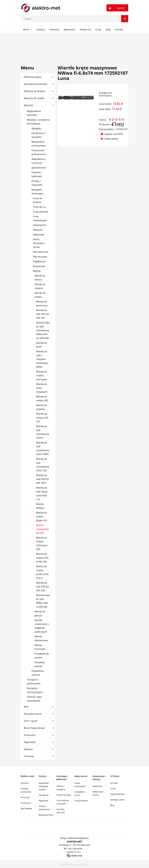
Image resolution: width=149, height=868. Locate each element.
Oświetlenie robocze (38, 673)
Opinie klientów (117, 794)
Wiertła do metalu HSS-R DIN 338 (43, 558)
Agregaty (36, 128)
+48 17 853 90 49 (75, 849)
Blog (112, 805)
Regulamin (44, 801)
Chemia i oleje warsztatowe (34, 699)
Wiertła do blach (42, 345)
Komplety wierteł (40, 664)
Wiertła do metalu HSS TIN (42, 418)
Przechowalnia (81, 801)
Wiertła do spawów (42, 407)
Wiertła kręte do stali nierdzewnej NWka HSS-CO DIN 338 (43, 330)
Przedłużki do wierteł (42, 656)
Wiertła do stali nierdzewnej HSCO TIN (43, 465)
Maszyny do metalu (34, 98)
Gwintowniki (40, 225)
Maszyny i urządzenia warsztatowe (38, 122)
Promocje (29, 756)
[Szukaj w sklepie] (75, 19)
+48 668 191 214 (73, 852)
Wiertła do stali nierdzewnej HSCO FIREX (43, 448)
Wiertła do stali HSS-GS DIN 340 (42, 314)
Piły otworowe (41, 252)
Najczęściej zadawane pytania (44, 786)
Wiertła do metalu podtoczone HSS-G (42, 572)
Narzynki (38, 230)
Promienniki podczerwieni (39, 152)
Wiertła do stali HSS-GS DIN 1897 (42, 479)
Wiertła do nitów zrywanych (42, 388)
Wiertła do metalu (40, 295)
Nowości (28, 749)
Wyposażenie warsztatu (34, 113)
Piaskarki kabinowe (37, 174)
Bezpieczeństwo (46, 815)
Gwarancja (97, 786)
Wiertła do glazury (40, 613)
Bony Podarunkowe (34, 728)
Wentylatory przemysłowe (39, 144)
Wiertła (37, 271)
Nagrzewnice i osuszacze (39, 161)
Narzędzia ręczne (33, 714)
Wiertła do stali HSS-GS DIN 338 (42, 587)
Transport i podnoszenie (34, 681)
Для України (26, 808)
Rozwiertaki (39, 266)
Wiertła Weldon (40, 506)
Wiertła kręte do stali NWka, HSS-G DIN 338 (43, 601)
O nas (113, 789)
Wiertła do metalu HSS (42, 398)
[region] (74, 46)
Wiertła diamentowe (41, 638)
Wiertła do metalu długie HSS (42, 516)
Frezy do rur (39, 207)
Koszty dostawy (64, 795)
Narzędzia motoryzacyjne (35, 690)
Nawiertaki (39, 235)
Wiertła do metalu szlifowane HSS (42, 543)
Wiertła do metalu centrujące (42, 375)
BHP (26, 707)
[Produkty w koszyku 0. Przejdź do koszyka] (117, 8)
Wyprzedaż (30, 742)
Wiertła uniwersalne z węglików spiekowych (42, 626)
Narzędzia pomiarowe (35, 84)
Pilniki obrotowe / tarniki (39, 243)
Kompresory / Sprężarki (39, 135)
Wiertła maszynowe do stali (42, 529)
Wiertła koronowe (40, 647)
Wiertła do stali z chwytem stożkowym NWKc (42, 359)
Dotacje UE (44, 795)
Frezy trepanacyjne (40, 218)
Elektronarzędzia (33, 77)
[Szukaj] (125, 19)
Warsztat (28, 105)
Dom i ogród (30, 721)
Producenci (30, 735)
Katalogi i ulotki (117, 800)
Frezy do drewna (38, 200)
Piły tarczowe (40, 257)
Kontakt (114, 783)
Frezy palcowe (41, 212)
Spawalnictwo (39, 168)
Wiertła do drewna (40, 286)
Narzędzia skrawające (37, 191)
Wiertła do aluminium (42, 303)
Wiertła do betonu (40, 278)
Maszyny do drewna (34, 91)
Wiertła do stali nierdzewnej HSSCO (43, 432)
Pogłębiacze (39, 261)
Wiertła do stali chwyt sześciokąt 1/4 (42, 493)
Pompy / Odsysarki (37, 183)
